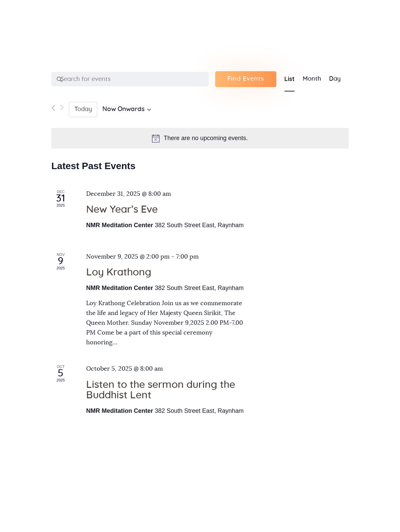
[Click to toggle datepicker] (127, 110)
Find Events (246, 79)
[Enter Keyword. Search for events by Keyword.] (130, 79)
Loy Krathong (119, 272)
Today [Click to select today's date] (83, 109)
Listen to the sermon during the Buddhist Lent (161, 390)
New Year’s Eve (122, 210)
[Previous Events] (53, 110)
